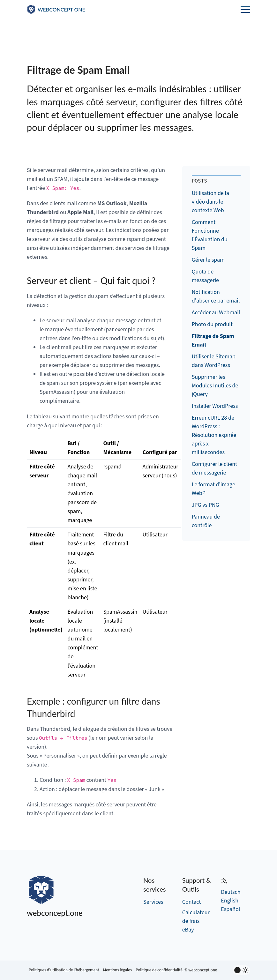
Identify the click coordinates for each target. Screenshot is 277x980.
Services (153, 902)
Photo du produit (212, 324)
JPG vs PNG (206, 505)
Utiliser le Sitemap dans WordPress (214, 361)
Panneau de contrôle (206, 521)
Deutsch (231, 892)
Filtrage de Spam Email (213, 340)
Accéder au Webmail (216, 313)
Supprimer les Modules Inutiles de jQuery (215, 386)
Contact (192, 902)
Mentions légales (118, 970)
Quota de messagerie (205, 276)
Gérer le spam (208, 260)
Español (230, 909)
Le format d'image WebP (213, 489)
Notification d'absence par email (216, 296)
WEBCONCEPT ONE (61, 9)
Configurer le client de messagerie (214, 468)
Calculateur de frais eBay (196, 921)
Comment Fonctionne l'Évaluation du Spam (210, 235)
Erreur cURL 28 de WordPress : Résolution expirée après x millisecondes (214, 435)
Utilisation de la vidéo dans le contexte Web (210, 202)
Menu (245, 10)
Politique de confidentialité (159, 970)
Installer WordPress (215, 406)
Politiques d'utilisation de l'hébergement (64, 970)
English (230, 901)
